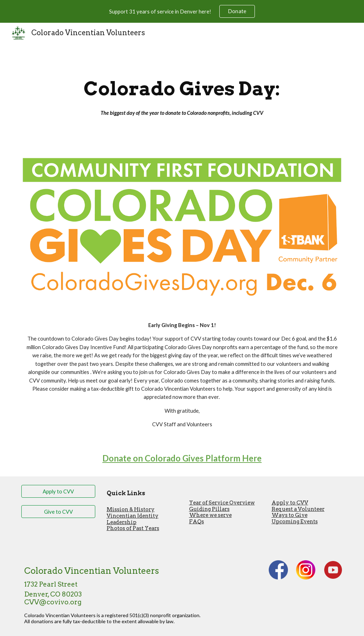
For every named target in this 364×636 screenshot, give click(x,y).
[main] (182, 95)
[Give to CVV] (58, 512)
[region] (182, 11)
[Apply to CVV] (58, 491)
